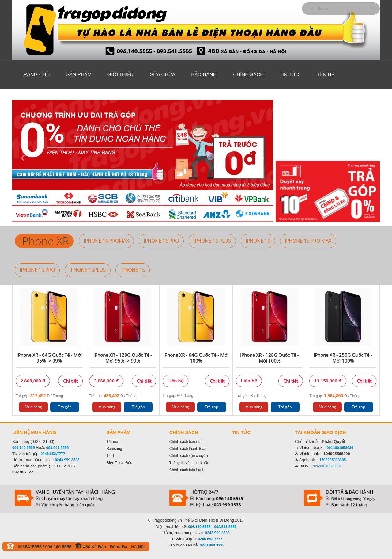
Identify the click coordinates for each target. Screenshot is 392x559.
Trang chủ (35, 75)
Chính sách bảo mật (186, 442)
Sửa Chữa (163, 75)
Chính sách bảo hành (187, 470)
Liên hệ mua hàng (34, 432)
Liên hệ (325, 75)
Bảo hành (204, 75)
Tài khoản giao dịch (320, 432)
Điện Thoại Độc (119, 463)
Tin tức (289, 75)
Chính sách (248, 75)
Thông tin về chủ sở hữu (189, 463)
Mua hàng (33, 407)
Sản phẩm (79, 75)
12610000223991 (327, 466)
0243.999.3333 (67, 460)
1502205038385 (333, 460)
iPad (110, 456)
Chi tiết (70, 381)
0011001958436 (340, 448)
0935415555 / (32, 547)
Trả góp (65, 407)
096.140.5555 (23, 448)
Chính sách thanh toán (188, 449)
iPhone (112, 442)
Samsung (114, 449)
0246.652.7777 (53, 454)
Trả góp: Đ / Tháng (39, 396)
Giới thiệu (121, 75)
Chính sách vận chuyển (189, 456)
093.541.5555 (57, 448)
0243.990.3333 (212, 545)
